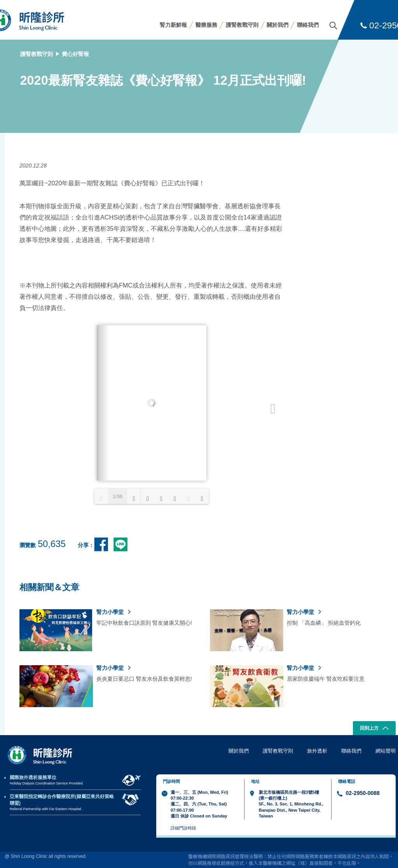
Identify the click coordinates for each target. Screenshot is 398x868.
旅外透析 (317, 751)
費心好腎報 (75, 54)
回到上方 (374, 729)
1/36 (118, 496)
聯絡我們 (308, 25)
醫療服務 (206, 25)
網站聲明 (386, 751)
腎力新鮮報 (173, 25)
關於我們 (278, 25)
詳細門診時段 (183, 828)
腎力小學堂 (113, 612)
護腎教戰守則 (242, 25)
